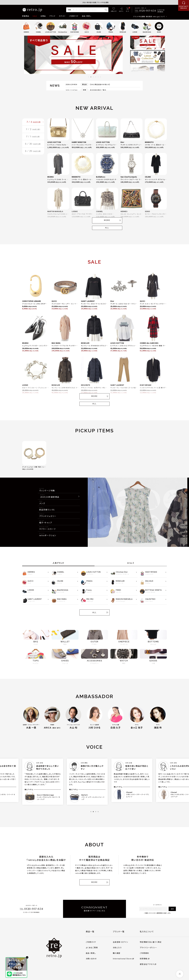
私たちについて (147, 931)
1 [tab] (88, 77)
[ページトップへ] (180, 974)
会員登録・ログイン (120, 942)
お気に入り (117, 947)
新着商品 (26, 16)
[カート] (127, 10)
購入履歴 (117, 953)
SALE (35, 16)
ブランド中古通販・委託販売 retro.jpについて (149, 16)
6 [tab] (101, 77)
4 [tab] (96, 77)
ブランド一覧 (119, 931)
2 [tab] (91, 77)
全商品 (43, 16)
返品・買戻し (87, 16)
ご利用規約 (144, 953)
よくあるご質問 (92, 947)
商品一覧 (90, 931)
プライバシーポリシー (148, 947)
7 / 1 (33, 139)
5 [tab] (98, 77)
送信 (172, 909)
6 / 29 (33, 155)
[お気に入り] (114, 10)
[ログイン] (121, 10)
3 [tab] (93, 77)
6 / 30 (33, 147)
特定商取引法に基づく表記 (151, 942)
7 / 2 (33, 131)
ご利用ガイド (74, 16)
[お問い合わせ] (184, 5)
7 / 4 (34, 123)
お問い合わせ (91, 959)
